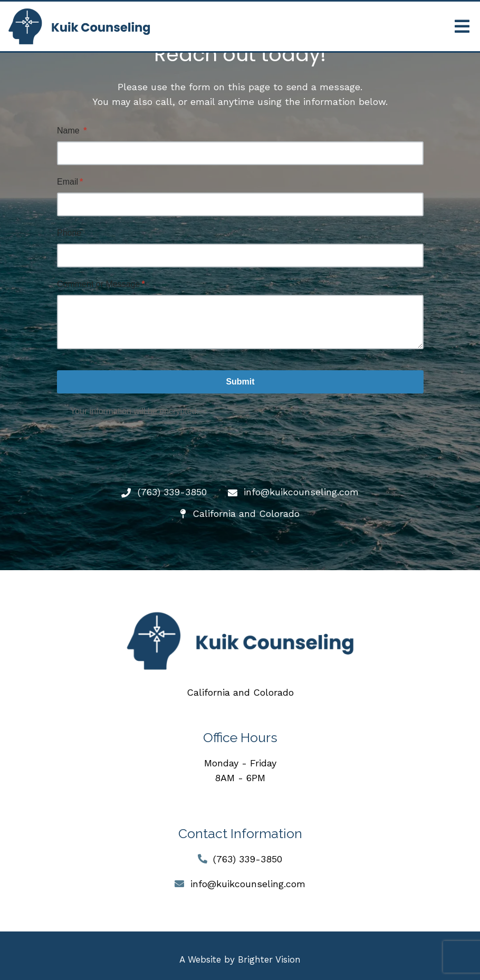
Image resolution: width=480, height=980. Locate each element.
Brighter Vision (269, 959)
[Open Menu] (462, 26)
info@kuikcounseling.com (248, 884)
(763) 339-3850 (248, 859)
